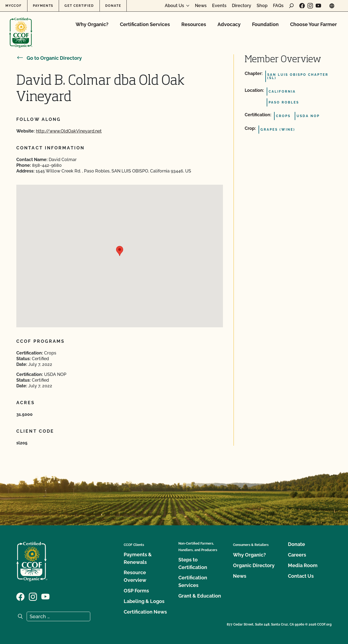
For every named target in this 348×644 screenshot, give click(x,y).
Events (219, 6)
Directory (242, 6)
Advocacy (229, 24)
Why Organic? (92, 24)
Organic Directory (254, 565)
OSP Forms (136, 591)
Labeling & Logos (144, 601)
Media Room (303, 565)
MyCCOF (14, 6)
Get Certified (79, 6)
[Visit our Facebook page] (302, 6)
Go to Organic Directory (49, 58)
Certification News (145, 612)
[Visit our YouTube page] (318, 6)
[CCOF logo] (21, 27)
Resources (194, 24)
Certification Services (145, 24)
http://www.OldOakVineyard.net (69, 131)
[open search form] (291, 6)
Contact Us (301, 576)
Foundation (265, 24)
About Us (174, 6)
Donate (113, 6)
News (201, 6)
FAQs (278, 6)
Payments (43, 6)
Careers (297, 555)
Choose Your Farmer (313, 24)
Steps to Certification (193, 563)
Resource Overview (135, 576)
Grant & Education (200, 596)
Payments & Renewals (138, 558)
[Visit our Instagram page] (310, 6)
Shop (262, 6)
